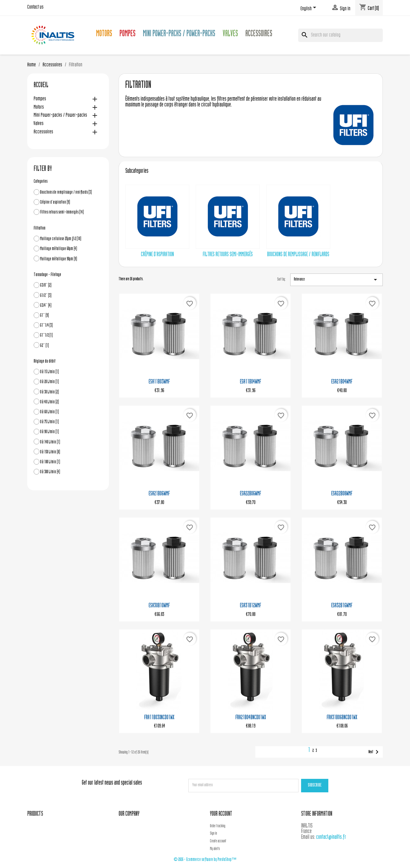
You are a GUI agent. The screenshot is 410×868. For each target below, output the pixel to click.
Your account (221, 814)
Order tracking (217, 826)
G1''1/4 (46, 326)
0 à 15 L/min (49, 372)
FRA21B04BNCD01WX (251, 718)
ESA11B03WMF (159, 382)
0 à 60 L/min (49, 412)
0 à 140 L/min (50, 442)
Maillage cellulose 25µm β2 (61, 239)
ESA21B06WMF (159, 494)
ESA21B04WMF (342, 382)
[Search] (340, 35)
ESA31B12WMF (250, 606)
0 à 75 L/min (49, 422)
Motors (104, 34)
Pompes (127, 34)
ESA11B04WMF (250, 382)
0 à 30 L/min (49, 392)
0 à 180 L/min (50, 462)
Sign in (213, 834)
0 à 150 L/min (50, 452)
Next (375, 752)
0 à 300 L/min (50, 472)
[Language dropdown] (309, 9)
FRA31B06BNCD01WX (342, 718)
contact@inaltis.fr (331, 837)
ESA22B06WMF (250, 494)
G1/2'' (46, 296)
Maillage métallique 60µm (59, 249)
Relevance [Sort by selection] (336, 280)
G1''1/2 (46, 336)
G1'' (45, 316)
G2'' (45, 346)
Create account (218, 841)
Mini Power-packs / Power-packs (179, 34)
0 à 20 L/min (49, 382)
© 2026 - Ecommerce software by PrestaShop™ (205, 860)
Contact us (35, 7)
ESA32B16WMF (342, 606)
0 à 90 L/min (49, 432)
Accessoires (259, 34)
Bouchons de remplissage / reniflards (66, 193)
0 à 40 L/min (49, 402)
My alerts (215, 849)
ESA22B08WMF (342, 494)
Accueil (41, 86)
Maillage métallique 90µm (59, 259)
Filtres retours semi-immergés (62, 212)
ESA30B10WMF (159, 606)
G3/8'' (46, 286)
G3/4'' (46, 306)
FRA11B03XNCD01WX (159, 718)
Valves (230, 34)
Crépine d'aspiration (55, 202)
